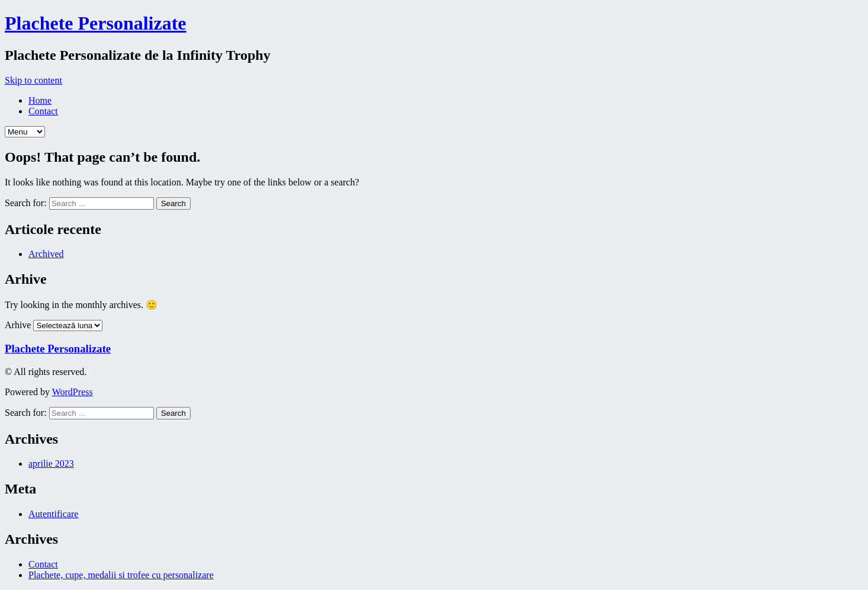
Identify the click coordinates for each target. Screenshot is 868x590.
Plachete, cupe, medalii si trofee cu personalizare (121, 575)
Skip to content (33, 80)
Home (40, 100)
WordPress (73, 392)
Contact (43, 111)
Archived (46, 254)
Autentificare (53, 514)
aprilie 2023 (51, 464)
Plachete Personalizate (96, 23)
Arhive (18, 325)
